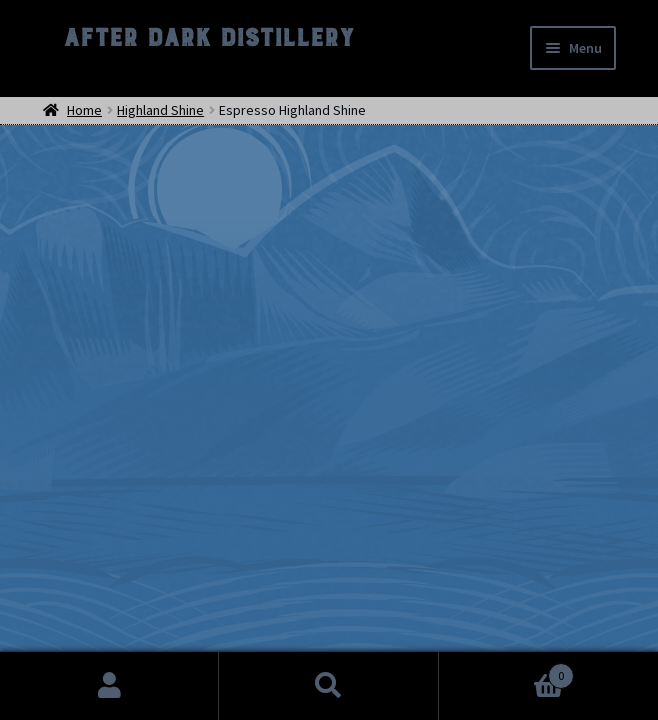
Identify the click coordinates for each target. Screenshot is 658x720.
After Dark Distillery (208, 37)
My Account (109, 686)
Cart (507, 671)
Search (328, 686)
